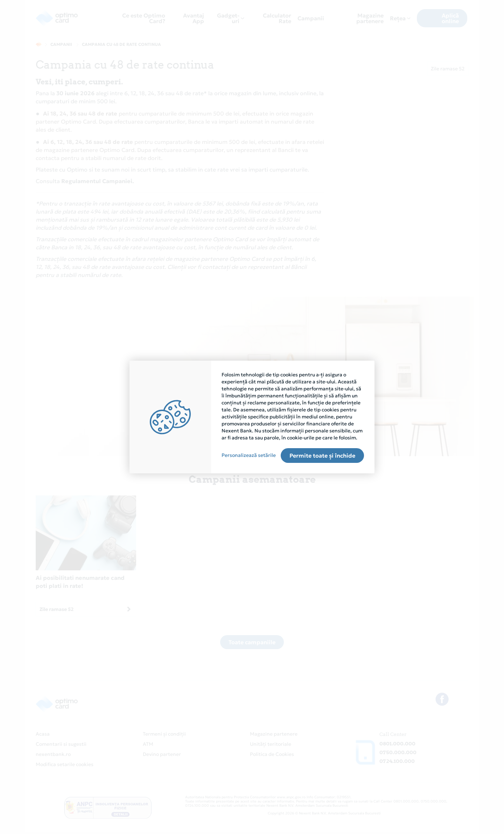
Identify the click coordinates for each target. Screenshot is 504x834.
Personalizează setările (249, 455)
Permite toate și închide (322, 456)
